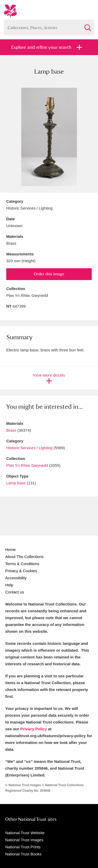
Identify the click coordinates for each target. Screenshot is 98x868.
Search (88, 26)
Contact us (15, 592)
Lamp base (16, 483)
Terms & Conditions (22, 564)
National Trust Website (25, 833)
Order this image (49, 274)
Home (10, 550)
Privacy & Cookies (21, 571)
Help (9, 585)
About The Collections (24, 557)
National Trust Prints (23, 847)
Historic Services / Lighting (29, 448)
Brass (11, 430)
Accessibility (16, 578)
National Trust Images (24, 840)
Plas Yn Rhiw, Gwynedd (27, 465)
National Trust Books (23, 854)
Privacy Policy (34, 729)
